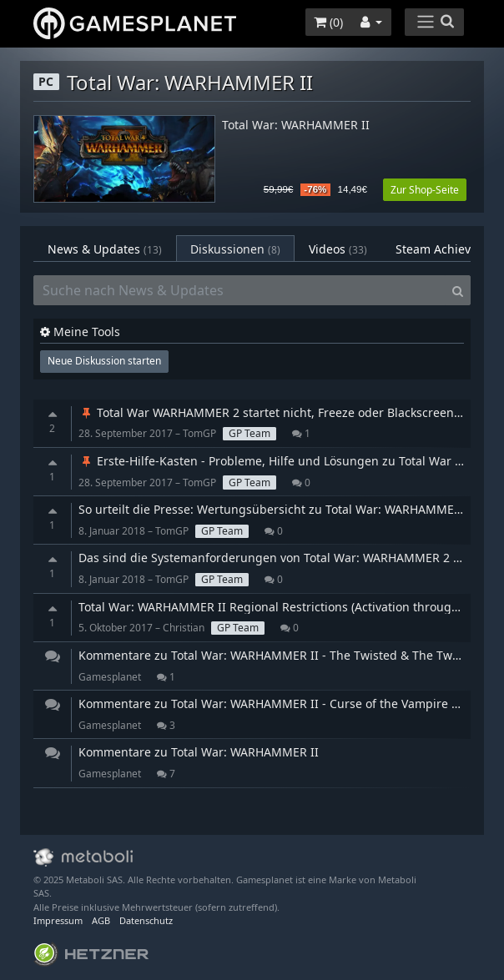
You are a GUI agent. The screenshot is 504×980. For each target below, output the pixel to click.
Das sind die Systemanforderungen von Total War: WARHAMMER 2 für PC (283, 558)
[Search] (458, 290)
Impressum (58, 920)
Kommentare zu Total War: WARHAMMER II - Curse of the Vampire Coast (280, 704)
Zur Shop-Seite (425, 190)
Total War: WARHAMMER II (296, 126)
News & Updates (105, 249)
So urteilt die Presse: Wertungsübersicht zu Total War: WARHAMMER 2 (275, 509)
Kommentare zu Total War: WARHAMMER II (199, 752)
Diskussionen (235, 249)
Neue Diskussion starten (104, 361)
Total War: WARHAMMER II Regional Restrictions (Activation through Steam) (290, 607)
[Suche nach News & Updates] (239, 290)
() (328, 22)
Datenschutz (146, 920)
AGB (101, 920)
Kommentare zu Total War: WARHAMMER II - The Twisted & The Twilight (280, 655)
